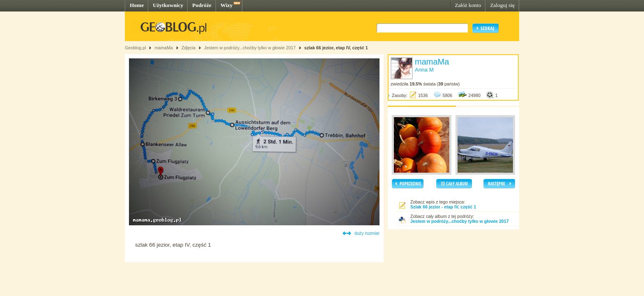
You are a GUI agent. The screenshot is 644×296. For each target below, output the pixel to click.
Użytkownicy (168, 5)
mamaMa (163, 48)
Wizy (227, 5)
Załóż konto (468, 5)
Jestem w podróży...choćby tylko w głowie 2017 (250, 48)
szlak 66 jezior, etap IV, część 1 (336, 48)
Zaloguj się (502, 5)
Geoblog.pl (136, 48)
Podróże (202, 5)
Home (137, 5)
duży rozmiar (367, 233)
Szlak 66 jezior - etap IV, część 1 (443, 207)
